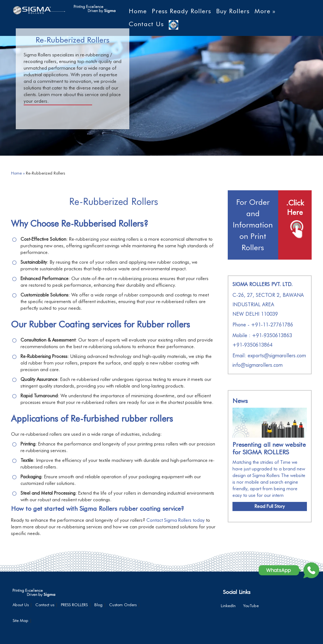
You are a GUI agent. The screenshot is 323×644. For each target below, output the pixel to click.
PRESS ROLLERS (74, 605)
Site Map (21, 620)
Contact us (45, 605)
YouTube (251, 606)
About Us (21, 605)
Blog (98, 605)
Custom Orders (123, 605)
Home (138, 11)
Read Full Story (270, 506)
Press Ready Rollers (181, 11)
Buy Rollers (233, 11)
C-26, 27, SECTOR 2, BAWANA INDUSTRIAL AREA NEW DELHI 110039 (268, 305)
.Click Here (295, 207)
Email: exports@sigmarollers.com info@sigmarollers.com (269, 360)
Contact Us (146, 24)
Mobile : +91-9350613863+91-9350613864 (262, 340)
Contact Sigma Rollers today (176, 520)
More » (265, 11)
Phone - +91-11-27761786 (263, 325)
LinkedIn (228, 606)
